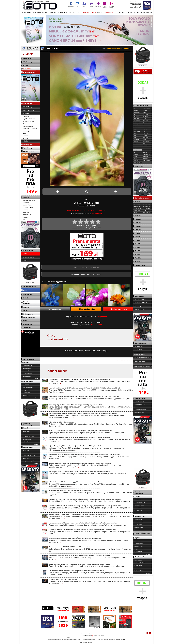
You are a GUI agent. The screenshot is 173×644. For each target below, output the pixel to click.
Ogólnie (26, 362)
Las (135, 152)
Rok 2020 (138, 233)
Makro (135, 159)
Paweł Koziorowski (139, 402)
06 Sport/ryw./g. (147, 204)
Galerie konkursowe (142, 198)
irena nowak (138, 508)
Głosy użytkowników (86, 309)
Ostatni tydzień (28, 381)
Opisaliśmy (26, 141)
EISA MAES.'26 (147, 213)
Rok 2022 (138, 226)
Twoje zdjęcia (138, 350)
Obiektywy (53, 12)
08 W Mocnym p (147, 208)
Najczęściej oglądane (141, 303)
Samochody (146, 138)
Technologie (26, 131)
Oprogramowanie (28, 126)
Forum (25, 65)
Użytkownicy (28, 62)
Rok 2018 (138, 240)
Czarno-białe (137, 125)
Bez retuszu (136, 123)
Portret (145, 125)
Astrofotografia (137, 121)
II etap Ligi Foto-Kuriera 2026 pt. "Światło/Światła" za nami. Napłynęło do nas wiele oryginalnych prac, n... (91, 501)
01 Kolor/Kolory (137, 204)
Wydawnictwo (28, 250)
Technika (145, 148)
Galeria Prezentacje (30, 287)
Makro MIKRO (137, 161)
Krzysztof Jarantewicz (140, 571)
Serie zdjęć (139, 166)
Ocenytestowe (26, 302)
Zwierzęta (145, 159)
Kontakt (108, 633)
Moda (144, 112)
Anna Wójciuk (26, 385)
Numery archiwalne (28, 110)
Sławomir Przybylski (140, 404)
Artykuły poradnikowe (29, 119)
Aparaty (45, 12)
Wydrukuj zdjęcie (29, 72)
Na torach (145, 117)
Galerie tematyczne (142, 106)
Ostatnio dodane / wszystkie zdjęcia (139, 353)
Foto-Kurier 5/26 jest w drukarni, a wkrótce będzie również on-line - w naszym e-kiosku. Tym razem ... (89, 474)
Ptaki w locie (146, 133)
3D (134, 108)
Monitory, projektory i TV (66, 12)
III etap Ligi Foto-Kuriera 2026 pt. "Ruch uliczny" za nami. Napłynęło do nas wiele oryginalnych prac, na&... (90, 400)
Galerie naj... (139, 296)
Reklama (129, 12)
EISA (25, 290)
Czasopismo (85, 12)
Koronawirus (136, 146)
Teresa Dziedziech (27, 371)
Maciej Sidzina (27, 393)
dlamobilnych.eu (29, 69)
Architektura (136, 117)
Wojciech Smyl (27, 390)
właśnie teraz (96, 325)
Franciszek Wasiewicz (140, 410)
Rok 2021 (138, 230)
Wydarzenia (26, 136)
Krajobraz (136, 148)
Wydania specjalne (28, 257)
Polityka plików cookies (85, 642)
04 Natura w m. (137, 210)
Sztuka (145, 144)
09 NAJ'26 (145, 210)
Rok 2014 (138, 254)
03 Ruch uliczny (137, 208)
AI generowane (137, 112)
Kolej (135, 144)
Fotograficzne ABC (28, 121)
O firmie (26, 298)
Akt (134, 114)
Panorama (146, 121)
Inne (24, 124)
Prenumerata (120, 12)
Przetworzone (146, 127)
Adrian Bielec (26, 395)
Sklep (25, 321)
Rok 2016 (138, 247)
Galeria (100, 12)
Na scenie (145, 114)
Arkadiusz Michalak (139, 412)
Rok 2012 (138, 262)
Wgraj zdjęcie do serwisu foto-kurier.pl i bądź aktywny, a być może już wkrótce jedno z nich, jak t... (88, 433)
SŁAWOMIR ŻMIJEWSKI (29, 456)
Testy (78, 12)
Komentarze (55, 309)
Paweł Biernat (138, 510)
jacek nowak (26, 431)
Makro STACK (137, 163)
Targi (24, 220)
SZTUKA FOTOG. (147, 146)
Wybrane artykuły (28, 113)
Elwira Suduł (90, 203)
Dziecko (135, 129)
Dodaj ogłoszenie (29, 317)
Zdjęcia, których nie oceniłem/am (143, 357)
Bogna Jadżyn (26, 442)
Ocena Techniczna (139, 544)
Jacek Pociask (138, 565)
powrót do (116, 49)
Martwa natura (146, 108)
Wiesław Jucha (27, 434)
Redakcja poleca (139, 306)
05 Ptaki (136, 213)
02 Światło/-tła (137, 206)
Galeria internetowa (142, 343)
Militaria (145, 110)
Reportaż (145, 135)
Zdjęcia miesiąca (139, 309)
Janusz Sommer (27, 368)
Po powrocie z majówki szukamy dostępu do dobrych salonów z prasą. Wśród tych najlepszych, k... (88, 525)
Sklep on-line (28, 324)
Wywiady (25, 138)
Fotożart (136, 133)
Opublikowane (27, 215)
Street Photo (146, 142)
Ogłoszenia (91, 633)
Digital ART (136, 127)
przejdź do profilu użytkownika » (86, 267)
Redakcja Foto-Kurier (28, 366)
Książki (25, 260)
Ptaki (144, 131)
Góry (135, 135)
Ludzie (135, 156)
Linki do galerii (28, 294)
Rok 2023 (138, 223)
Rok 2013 (138, 258)
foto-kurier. (88, 636)
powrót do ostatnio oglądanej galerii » (86, 274)
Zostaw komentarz (118, 309)
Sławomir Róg (138, 530)
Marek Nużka (26, 453)
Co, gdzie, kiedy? (28, 207)
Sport (144, 140)
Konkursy (25, 210)
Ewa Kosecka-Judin (140, 502)
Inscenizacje (136, 140)
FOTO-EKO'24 (137, 131)
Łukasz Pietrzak (27, 376)
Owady (145, 119)
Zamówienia (147, 12)
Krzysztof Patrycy (27, 373)
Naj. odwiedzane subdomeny (141, 493)
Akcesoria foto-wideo (29, 200)
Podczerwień (146, 123)
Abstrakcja (136, 110)
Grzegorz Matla (139, 527)
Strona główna (26, 12)
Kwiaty (135, 150)
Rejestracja (27, 58)
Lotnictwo (136, 154)
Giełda (25, 311)
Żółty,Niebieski (146, 161)
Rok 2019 (138, 237)
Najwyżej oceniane (140, 299)
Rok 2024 (138, 219)
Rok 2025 (138, 216)
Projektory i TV (27, 217)
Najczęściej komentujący (28, 424)
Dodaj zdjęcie (138, 346)
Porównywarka (109, 12)
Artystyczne (136, 119)
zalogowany (97, 213)
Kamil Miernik (138, 525)
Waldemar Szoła (139, 522)
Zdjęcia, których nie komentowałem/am (140, 362)
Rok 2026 (138, 202)
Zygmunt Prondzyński (28, 436)
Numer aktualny (27, 107)
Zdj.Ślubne (146, 156)
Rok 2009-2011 (140, 265)
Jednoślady (136, 142)
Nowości (26, 197)
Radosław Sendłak (139, 505)
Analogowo (37, 12)
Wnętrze (145, 150)
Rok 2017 (138, 244)
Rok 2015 (138, 251)
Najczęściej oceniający (143, 533)
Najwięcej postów (29, 359)
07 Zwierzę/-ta (146, 206)
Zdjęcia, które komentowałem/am (143, 366)
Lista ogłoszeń (28, 314)
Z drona (145, 152)
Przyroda (145, 129)
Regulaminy (138, 12)
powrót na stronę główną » (124, 361)
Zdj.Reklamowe (147, 154)
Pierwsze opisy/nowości (30, 129)
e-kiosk (93, 12)
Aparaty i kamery (28, 205)
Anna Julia (137, 407)
